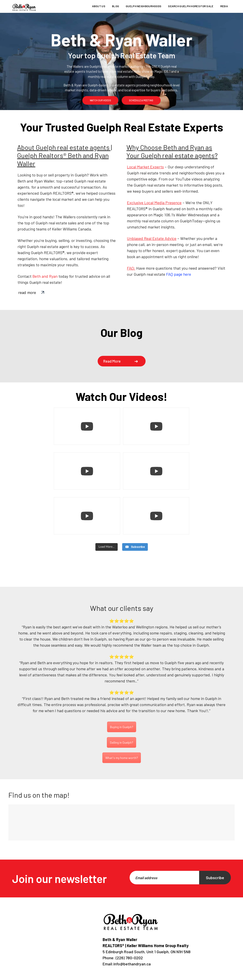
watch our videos (100, 100)
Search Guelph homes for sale (191, 6)
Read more (112, 361)
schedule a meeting (141, 100)
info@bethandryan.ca (132, 964)
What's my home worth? (122, 758)
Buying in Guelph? (122, 727)
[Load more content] (107, 547)
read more (27, 292)
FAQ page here (179, 274)
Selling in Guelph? (121, 742)
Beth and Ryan (45, 276)
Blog (116, 6)
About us (99, 6)
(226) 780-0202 (129, 958)
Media (224, 6)
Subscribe (215, 878)
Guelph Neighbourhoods (144, 6)
